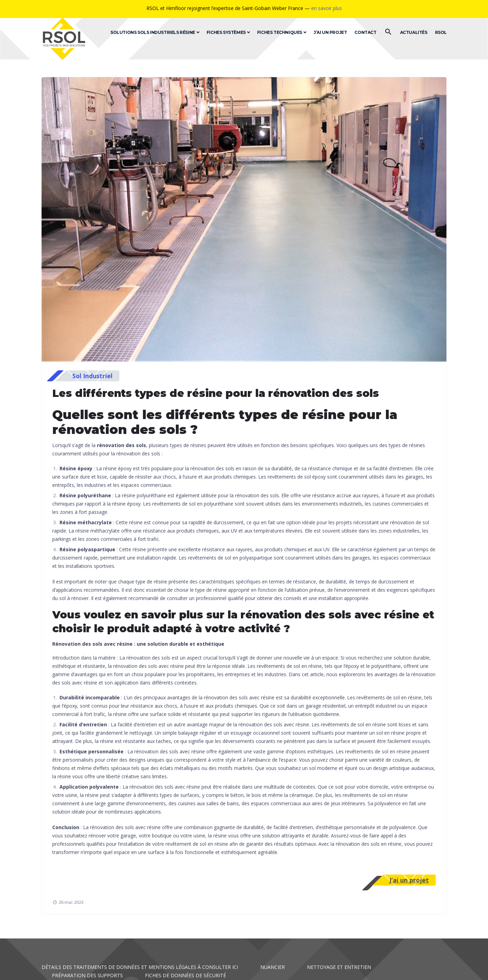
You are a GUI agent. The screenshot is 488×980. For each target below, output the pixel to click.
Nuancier (273, 967)
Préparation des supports (87, 975)
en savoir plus (327, 8)
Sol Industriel (92, 376)
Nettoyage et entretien (339, 967)
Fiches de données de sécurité (186, 975)
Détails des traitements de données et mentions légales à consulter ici (140, 967)
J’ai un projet (409, 880)
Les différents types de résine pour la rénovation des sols (216, 393)
